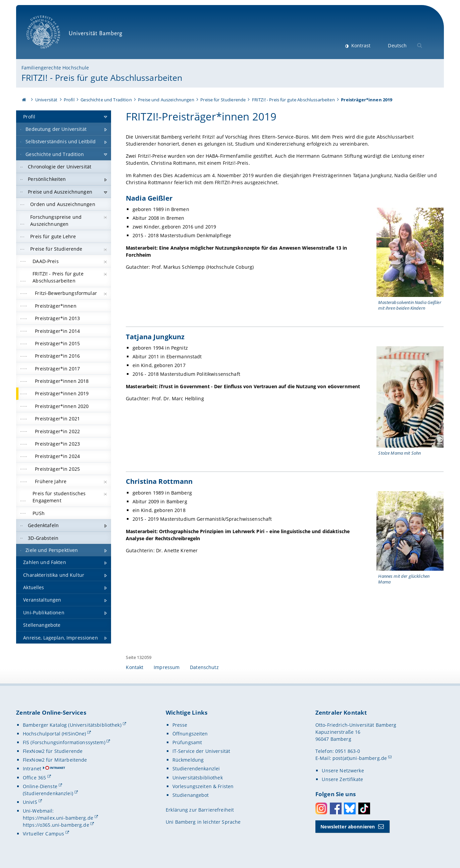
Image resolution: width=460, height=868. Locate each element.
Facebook (336, 808)
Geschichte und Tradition (106, 100)
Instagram (321, 808)
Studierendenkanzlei (196, 769)
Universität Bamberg (77, 35)
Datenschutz (204, 667)
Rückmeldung (188, 760)
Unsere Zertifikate (342, 779)
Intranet (32, 769)
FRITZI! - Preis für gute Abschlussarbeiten (102, 78)
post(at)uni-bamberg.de (360, 758)
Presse (180, 725)
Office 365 (34, 778)
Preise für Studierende (223, 100)
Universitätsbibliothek (198, 778)
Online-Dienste (40, 786)
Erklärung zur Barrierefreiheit (200, 810)
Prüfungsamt (187, 742)
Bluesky (350, 808)
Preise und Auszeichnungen (166, 100)
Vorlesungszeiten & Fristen (203, 786)
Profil (69, 100)
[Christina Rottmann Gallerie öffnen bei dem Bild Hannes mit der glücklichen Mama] (410, 531)
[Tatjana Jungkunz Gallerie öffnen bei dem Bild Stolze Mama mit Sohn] (410, 397)
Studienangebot (191, 795)
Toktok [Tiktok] (364, 808)
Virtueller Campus (43, 834)
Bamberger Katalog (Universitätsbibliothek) (72, 725)
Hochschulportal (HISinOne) (55, 734)
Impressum (167, 667)
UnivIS (30, 802)
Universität (46, 100)
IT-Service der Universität (201, 751)
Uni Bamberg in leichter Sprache (203, 822)
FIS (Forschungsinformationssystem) (64, 742)
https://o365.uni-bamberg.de (56, 825)
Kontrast (360, 45)
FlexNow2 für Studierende (53, 751)
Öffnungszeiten (190, 734)
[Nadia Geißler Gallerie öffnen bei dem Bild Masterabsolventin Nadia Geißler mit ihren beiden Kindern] (410, 252)
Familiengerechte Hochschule (55, 68)
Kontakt (135, 667)
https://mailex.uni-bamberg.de (58, 818)
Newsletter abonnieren (348, 827)
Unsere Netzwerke (343, 771)
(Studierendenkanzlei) (48, 793)
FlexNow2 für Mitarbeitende (55, 760)
